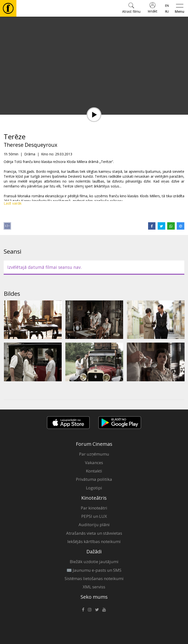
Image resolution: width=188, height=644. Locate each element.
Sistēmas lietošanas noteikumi (94, 578)
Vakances (94, 463)
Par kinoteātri (94, 508)
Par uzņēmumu (94, 454)
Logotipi (94, 488)
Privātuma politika (94, 479)
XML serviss (94, 587)
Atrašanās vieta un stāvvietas (94, 533)
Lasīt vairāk (13, 203)
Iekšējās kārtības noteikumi (94, 541)
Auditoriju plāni (94, 525)
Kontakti (94, 471)
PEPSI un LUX (94, 516)
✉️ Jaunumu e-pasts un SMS (94, 570)
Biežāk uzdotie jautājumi (94, 562)
